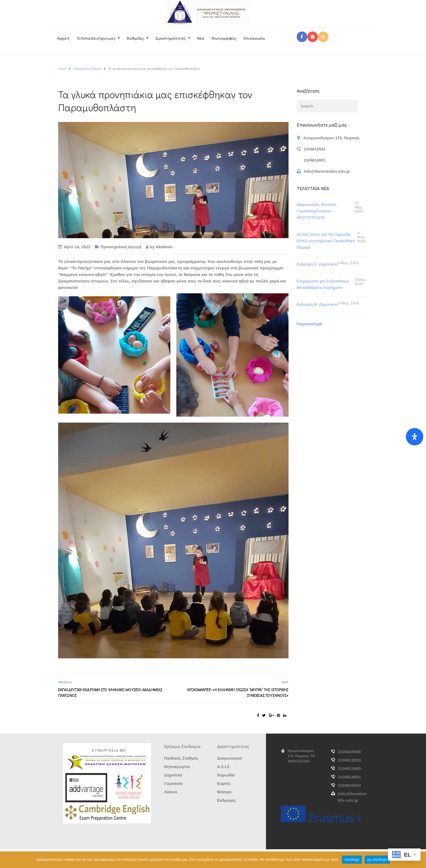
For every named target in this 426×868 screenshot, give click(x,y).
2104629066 (349, 752)
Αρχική (63, 38)
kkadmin (164, 247)
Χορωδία (226, 775)
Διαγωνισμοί (230, 758)
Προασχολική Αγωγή (121, 247)
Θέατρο (224, 792)
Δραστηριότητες (171, 38)
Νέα (201, 38)
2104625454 (349, 785)
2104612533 (349, 760)
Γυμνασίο (173, 783)
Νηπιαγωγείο (177, 767)
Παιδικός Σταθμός (181, 758)
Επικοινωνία (254, 38)
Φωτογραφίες (224, 38)
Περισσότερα (309, 324)
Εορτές (224, 783)
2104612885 (349, 768)
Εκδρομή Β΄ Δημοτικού (317, 304)
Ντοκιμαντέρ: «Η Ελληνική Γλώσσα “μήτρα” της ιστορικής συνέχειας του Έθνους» (238, 693)
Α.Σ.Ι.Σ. (224, 767)
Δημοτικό (173, 775)
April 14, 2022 (77, 247)
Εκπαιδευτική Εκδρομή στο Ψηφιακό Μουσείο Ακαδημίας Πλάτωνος (110, 693)
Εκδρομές (227, 800)
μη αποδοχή (377, 859)
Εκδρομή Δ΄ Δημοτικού (317, 264)
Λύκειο (171, 792)
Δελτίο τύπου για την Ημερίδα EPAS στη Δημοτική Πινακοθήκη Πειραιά (326, 241)
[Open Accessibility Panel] (415, 437)
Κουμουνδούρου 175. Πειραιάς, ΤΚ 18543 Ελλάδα (301, 756)
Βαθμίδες (136, 38)
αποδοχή (352, 859)
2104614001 (349, 777)
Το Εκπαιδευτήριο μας (96, 38)
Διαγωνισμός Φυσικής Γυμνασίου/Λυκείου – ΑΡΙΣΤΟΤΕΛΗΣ (317, 211)
